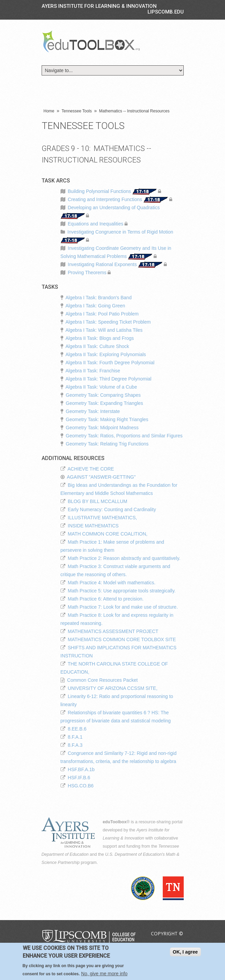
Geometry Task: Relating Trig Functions (107, 444)
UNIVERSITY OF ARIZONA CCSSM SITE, (112, 688)
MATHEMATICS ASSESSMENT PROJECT (113, 631)
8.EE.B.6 (77, 729)
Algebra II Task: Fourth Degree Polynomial (110, 363)
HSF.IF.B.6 (79, 778)
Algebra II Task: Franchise (93, 371)
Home (49, 111)
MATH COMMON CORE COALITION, (107, 534)
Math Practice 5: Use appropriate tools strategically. (122, 591)
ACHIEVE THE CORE (91, 469)
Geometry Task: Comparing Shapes (103, 395)
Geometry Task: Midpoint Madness (102, 428)
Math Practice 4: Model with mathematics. (111, 583)
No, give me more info (104, 975)
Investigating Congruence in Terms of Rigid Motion (120, 232)
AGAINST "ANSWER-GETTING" (101, 477)
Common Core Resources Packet (102, 680)
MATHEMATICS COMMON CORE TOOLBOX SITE (122, 639)
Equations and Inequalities (95, 224)
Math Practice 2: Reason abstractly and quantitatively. (124, 558)
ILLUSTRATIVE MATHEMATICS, (102, 518)
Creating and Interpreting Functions (105, 199)
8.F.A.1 (75, 737)
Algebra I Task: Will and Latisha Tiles (104, 330)
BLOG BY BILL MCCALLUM (97, 501)
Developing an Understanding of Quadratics (114, 208)
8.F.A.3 (75, 745)
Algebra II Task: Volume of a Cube (101, 387)
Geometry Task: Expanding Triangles (104, 403)
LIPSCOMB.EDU (166, 12)
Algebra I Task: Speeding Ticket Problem (108, 322)
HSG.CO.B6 (81, 786)
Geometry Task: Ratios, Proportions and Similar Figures (124, 436)
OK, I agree (185, 953)
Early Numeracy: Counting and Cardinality (112, 509)
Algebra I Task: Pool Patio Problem (102, 314)
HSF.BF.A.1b (81, 769)
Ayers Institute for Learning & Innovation (99, 6)
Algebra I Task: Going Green (95, 306)
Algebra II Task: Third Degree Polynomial (109, 379)
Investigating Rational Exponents (102, 264)
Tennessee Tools (77, 111)
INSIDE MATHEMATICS (93, 526)
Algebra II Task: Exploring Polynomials (106, 354)
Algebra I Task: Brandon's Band (99, 298)
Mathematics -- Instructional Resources (134, 111)
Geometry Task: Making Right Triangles (107, 419)
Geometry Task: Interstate (93, 411)
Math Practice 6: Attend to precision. (106, 599)
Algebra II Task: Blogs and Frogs (100, 338)
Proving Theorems (87, 273)
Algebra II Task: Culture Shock (97, 346)
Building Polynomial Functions (99, 191)
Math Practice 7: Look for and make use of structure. (123, 607)
